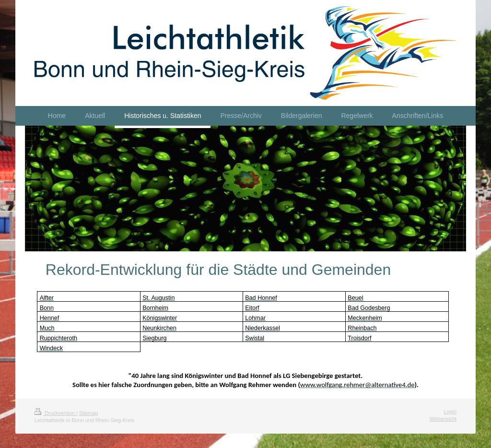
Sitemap (89, 413)
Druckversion (55, 413)
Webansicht (443, 419)
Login (450, 412)
